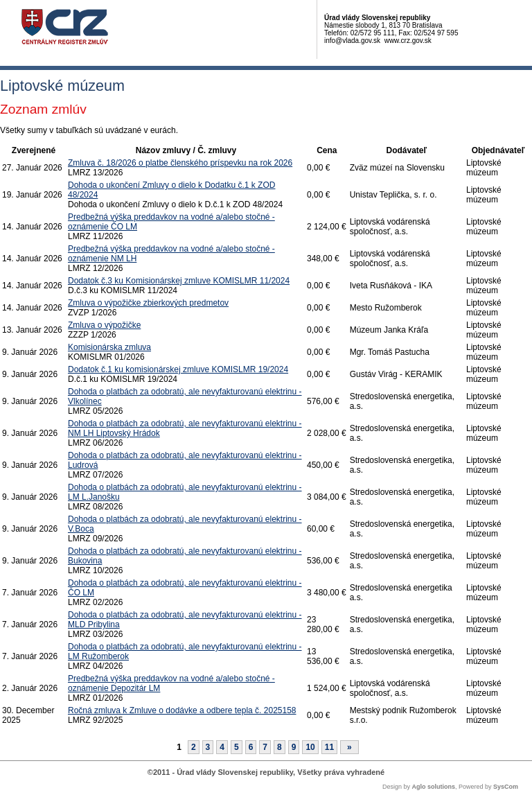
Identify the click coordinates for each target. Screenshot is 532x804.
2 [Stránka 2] (194, 747)
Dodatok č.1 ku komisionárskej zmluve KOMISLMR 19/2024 (178, 369)
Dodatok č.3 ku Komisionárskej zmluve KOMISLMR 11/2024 (179, 281)
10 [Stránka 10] (310, 747)
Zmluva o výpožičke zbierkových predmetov (148, 303)
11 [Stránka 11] (329, 747)
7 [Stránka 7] (265, 747)
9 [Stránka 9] (294, 747)
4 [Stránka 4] (222, 747)
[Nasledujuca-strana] (349, 747)
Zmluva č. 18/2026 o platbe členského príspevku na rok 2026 (180, 163)
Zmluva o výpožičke (104, 325)
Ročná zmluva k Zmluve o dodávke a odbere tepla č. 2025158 (182, 710)
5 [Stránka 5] (237, 747)
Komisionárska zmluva (109, 347)
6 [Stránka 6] (251, 747)
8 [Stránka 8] (280, 747)
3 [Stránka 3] (208, 747)
